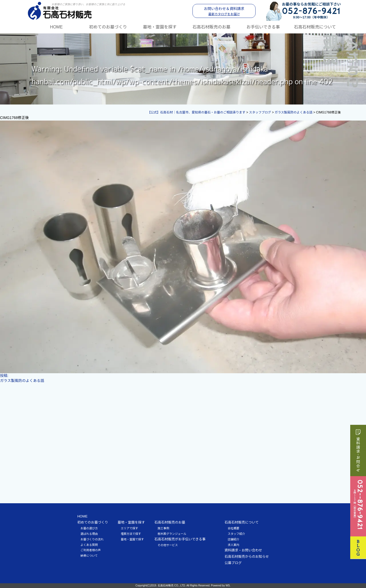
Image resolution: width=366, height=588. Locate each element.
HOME (56, 27)
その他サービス (168, 545)
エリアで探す (129, 528)
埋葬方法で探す (131, 534)
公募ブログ (233, 563)
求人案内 (233, 545)
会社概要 (233, 528)
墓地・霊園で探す (132, 539)
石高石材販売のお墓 (211, 27)
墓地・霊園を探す (160, 27)
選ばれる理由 (89, 534)
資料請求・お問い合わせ (243, 550)
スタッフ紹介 (236, 534)
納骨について (89, 556)
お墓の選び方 (89, 528)
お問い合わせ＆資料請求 (224, 11)
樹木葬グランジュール (172, 534)
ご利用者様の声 (91, 550)
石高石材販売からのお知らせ (247, 557)
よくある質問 (89, 545)
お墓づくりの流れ (92, 539)
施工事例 (163, 528)
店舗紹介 (233, 539)
